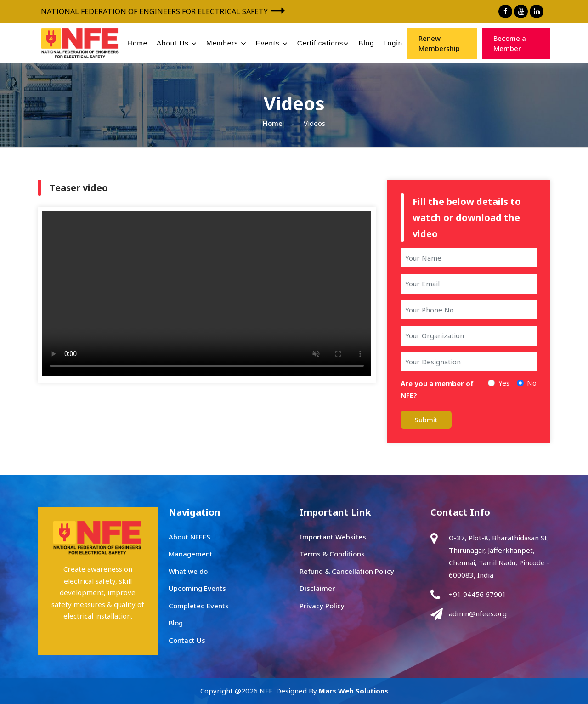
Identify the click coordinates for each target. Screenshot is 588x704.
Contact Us (187, 640)
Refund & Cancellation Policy (347, 571)
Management (191, 554)
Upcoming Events (197, 588)
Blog (366, 43)
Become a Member (510, 43)
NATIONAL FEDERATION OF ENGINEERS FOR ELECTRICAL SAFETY (163, 11)
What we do (188, 571)
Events (272, 43)
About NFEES (189, 537)
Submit (426, 420)
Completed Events (199, 606)
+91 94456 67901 (478, 594)
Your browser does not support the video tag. (207, 294)
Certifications (323, 43)
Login (393, 43)
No (532, 383)
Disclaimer (317, 588)
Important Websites (333, 537)
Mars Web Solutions (353, 691)
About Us (177, 43)
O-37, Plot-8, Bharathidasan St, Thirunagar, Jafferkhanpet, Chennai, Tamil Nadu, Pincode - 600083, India (499, 556)
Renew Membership (439, 43)
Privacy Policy (322, 606)
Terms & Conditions (332, 554)
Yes (504, 383)
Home (137, 43)
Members (226, 43)
